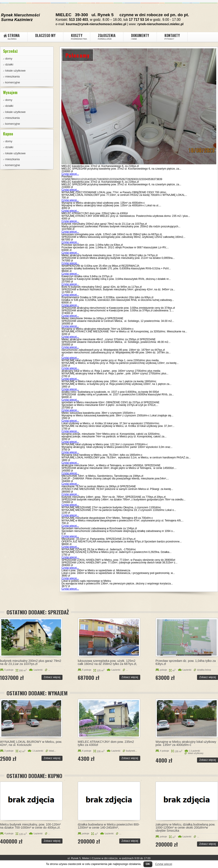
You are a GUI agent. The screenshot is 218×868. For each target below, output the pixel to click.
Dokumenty (140, 35)
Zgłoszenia (107, 35)
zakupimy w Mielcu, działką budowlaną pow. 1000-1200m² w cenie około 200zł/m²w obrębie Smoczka (185, 828)
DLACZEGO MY (45, 35)
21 (108, 179)
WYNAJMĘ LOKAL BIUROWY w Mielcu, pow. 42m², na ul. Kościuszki (31, 743)
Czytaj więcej (164, 864)
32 (140, 179)
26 (123, 179)
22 (111, 179)
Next (70, 177)
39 (161, 179)
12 (82, 179)
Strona (14, 35)
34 (146, 179)
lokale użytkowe (15, 71)
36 (152, 179)
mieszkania (12, 76)
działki (9, 64)
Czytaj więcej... (70, 174)
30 (134, 179)
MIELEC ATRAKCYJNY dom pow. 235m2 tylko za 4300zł (106, 743)
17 (96, 179)
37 (155, 179)
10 (76, 179)
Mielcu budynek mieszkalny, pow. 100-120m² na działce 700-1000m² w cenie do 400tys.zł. (30, 826)
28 (129, 179)
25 (120, 179)
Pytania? (169, 39)
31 (137, 179)
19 (102, 179)
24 (117, 179)
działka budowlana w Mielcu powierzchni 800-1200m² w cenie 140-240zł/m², (109, 826)
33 (143, 179)
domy (9, 59)
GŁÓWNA (12, 39)
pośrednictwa (79, 39)
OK (148, 864)
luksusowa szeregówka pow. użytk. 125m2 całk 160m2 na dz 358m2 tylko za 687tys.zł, (107, 662)
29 (131, 179)
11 (79, 179)
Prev (64, 177)
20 (105, 179)
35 (149, 179)
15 (91, 179)
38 (158, 179)
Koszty (77, 35)
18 (99, 179)
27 (126, 179)
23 (114, 179)
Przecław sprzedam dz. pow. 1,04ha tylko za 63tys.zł (186, 662)
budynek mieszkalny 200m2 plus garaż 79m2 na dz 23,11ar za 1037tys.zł (31, 662)
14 (88, 179)
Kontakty (172, 35)
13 (85, 179)
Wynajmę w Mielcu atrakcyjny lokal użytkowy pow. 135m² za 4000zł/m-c (186, 743)
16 (94, 179)
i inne (134, 39)
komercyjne (13, 82)
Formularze (105, 39)
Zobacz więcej (52, 677)
